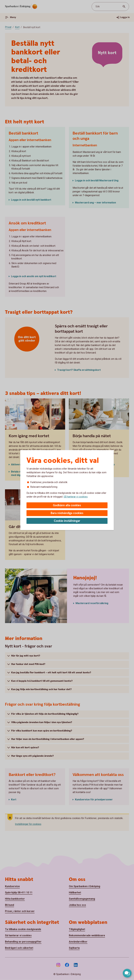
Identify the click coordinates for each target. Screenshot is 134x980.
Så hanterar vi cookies (76, 497)
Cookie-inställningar (67, 521)
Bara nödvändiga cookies (67, 513)
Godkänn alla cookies (67, 505)
